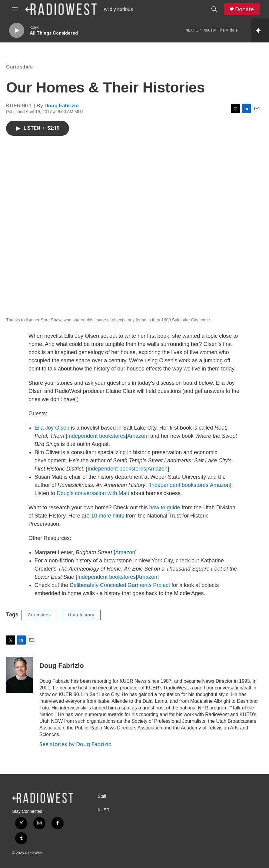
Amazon (137, 436)
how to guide (165, 508)
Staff (102, 796)
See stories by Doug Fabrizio (75, 744)
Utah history (81, 615)
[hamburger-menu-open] (15, 9)
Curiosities (19, 67)
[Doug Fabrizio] (20, 675)
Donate (244, 9)
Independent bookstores (96, 436)
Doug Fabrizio (62, 106)
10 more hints (108, 516)
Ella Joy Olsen (52, 428)
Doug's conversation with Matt (93, 493)
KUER (103, 810)
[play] (17, 30)
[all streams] (260, 30)
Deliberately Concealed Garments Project (120, 585)
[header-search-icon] (214, 9)
